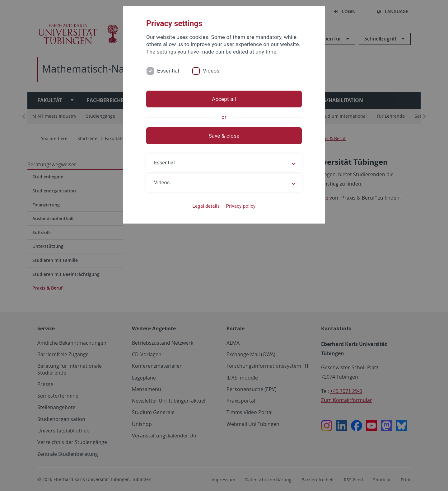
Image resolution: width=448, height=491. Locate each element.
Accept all (224, 99)
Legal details (206, 206)
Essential (168, 71)
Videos (211, 71)
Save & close (224, 136)
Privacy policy (241, 206)
